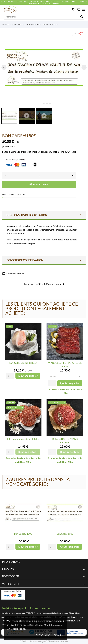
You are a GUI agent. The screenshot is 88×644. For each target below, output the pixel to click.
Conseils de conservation (44, 260)
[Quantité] (39, 176)
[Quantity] (10, 376)
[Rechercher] (44, 17)
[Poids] (65, 376)
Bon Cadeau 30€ (65, 534)
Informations (11, 562)
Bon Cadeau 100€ (23, 534)
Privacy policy (43, 635)
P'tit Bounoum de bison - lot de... (23, 439)
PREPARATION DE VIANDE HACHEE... (65, 441)
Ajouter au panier (39, 184)
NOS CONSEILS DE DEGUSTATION (44, 215)
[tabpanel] (44, 67)
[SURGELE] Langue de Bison (23, 363)
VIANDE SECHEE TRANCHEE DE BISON (65, 364)
